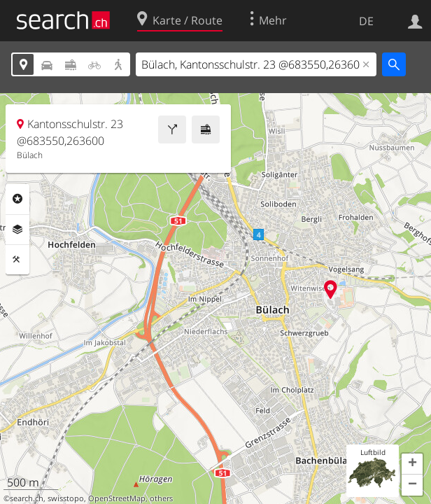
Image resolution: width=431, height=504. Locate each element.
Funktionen (17, 260)
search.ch (27, 498)
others (161, 498)
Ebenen (17, 230)
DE (366, 21)
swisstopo (66, 498)
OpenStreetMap (117, 498)
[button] (412, 464)
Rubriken (17, 199)
